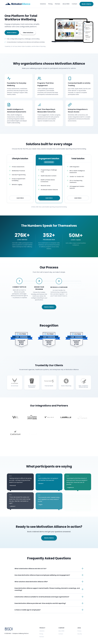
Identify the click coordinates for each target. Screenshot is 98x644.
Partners (57, 4)
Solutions (43, 4)
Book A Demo (86, 4)
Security (80, 634)
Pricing (50, 4)
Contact (74, 4)
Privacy (79, 631)
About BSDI (66, 4)
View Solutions (28, 33)
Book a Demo (49, 540)
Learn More (20, 198)
